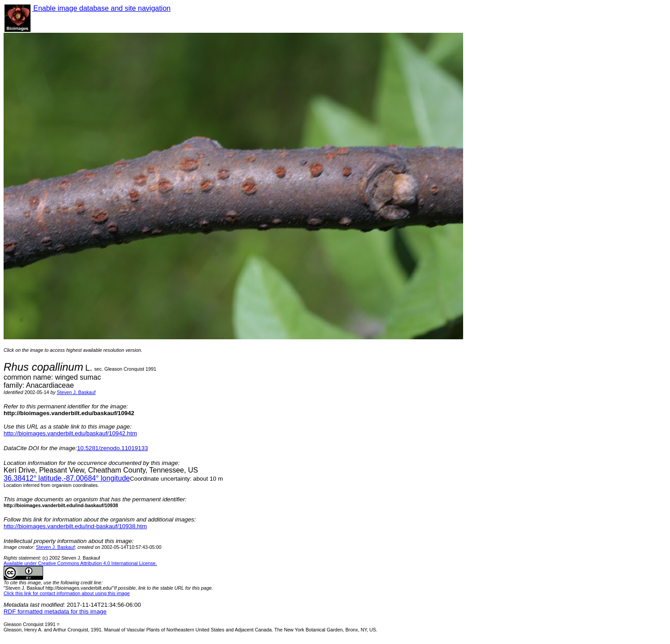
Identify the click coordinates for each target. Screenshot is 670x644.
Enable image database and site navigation (101, 8)
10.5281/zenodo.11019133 (113, 448)
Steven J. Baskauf (76, 392)
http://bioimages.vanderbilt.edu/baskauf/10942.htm (70, 433)
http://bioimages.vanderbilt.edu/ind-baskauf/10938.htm (75, 526)
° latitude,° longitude (67, 478)
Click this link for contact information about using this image (67, 593)
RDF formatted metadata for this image (55, 611)
